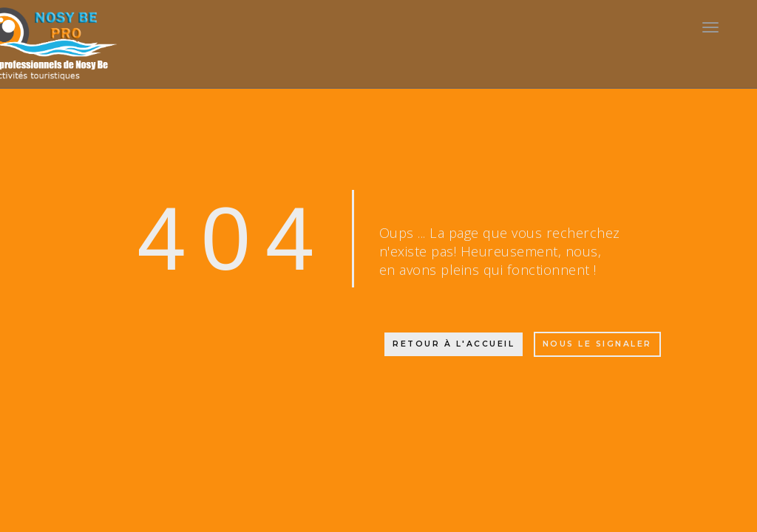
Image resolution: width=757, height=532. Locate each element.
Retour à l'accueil (454, 344)
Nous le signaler (597, 344)
